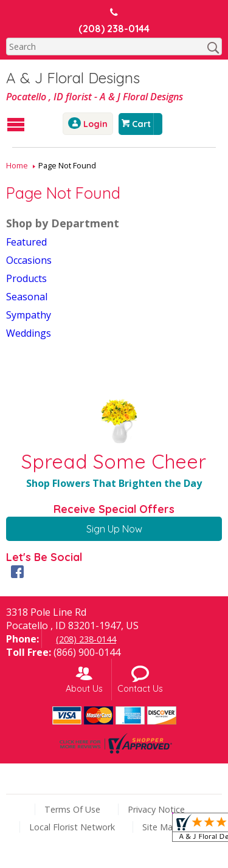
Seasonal (27, 297)
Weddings (29, 333)
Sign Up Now (114, 529)
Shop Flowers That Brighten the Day (114, 483)
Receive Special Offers (114, 509)
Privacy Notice (156, 809)
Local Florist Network (72, 827)
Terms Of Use (72, 809)
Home (17, 165)
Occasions (29, 260)
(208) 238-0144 (114, 29)
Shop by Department (63, 223)
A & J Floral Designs (73, 78)
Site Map (160, 827)
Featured (26, 242)
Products (26, 278)
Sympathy (29, 315)
